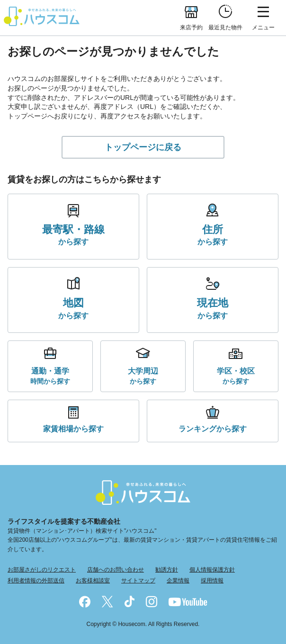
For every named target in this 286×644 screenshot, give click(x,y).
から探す (73, 234)
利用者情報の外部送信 (36, 581)
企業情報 (178, 581)
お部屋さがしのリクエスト (42, 570)
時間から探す (50, 375)
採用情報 (212, 581)
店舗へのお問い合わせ (116, 570)
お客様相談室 (93, 581)
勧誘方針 (167, 570)
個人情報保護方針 (212, 570)
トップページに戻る (143, 147)
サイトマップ (138, 581)
